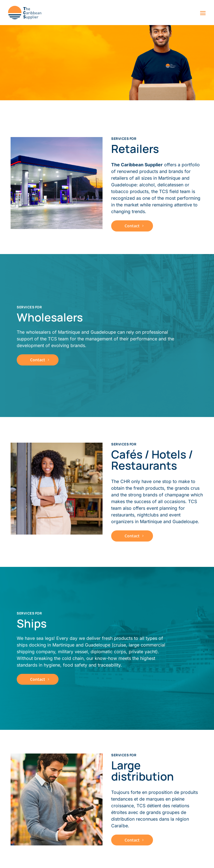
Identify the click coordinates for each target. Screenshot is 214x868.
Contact (132, 226)
